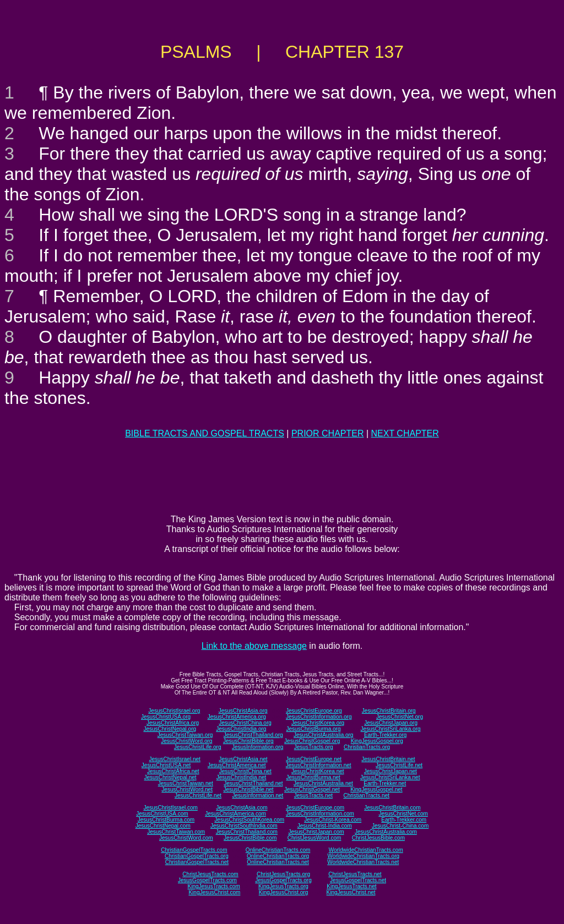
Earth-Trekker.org (385, 735)
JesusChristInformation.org (319, 717)
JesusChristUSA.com (162, 814)
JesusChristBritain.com (392, 808)
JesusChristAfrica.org (173, 723)
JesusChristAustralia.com (386, 832)
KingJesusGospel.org (377, 741)
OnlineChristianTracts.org (278, 856)
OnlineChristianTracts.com (278, 850)
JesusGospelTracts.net (358, 880)
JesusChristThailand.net (253, 783)
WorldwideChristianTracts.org (363, 856)
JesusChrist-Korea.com (333, 820)
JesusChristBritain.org (389, 711)
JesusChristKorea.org (318, 723)
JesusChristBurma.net (313, 777)
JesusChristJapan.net (391, 771)
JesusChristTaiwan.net (186, 783)
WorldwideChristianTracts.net (363, 862)
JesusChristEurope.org (314, 711)
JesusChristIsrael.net (174, 759)
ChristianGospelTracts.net (197, 862)
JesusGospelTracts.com (207, 880)
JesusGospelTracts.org (283, 880)
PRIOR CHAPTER (328, 433)
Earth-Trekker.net (385, 783)
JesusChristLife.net (399, 765)
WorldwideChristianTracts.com (366, 850)
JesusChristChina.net (245, 771)
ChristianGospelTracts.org (197, 856)
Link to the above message (254, 646)
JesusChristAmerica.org (237, 717)
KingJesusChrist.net (351, 892)
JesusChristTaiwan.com (176, 832)
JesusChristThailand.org (253, 735)
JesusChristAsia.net (243, 759)
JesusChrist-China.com (400, 826)
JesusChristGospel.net (312, 789)
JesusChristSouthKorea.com (249, 820)
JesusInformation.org (257, 747)
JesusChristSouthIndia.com (244, 826)
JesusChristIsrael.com (170, 808)
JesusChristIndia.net (242, 777)
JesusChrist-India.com (325, 826)
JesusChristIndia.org (241, 729)
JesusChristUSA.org (166, 717)
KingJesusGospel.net (376, 789)
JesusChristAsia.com (242, 808)
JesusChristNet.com (403, 814)
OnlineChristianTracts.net (278, 862)
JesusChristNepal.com (163, 826)
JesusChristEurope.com (315, 808)
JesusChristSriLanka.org (391, 729)
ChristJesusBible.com (378, 838)
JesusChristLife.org (198, 747)
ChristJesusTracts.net (355, 874)
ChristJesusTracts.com (210, 874)
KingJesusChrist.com (214, 892)
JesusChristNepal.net (170, 777)
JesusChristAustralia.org (323, 735)
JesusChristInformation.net (319, 765)
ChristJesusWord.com (314, 838)
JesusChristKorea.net (318, 771)
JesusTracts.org (314, 747)
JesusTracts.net (313, 795)
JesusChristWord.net (187, 789)
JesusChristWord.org (186, 741)
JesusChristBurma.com (166, 820)
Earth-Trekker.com (404, 820)
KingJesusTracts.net (351, 886)
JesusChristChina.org (245, 723)
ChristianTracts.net (366, 795)
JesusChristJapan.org (391, 723)
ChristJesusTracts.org (283, 874)
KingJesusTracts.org (283, 886)
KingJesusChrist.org (283, 892)
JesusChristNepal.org (170, 729)
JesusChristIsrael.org (174, 711)
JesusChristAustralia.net (323, 783)
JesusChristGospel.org (312, 741)
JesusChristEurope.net (314, 759)
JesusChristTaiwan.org (185, 735)
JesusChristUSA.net (166, 765)
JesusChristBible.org (248, 741)
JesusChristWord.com (186, 838)
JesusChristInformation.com (320, 814)
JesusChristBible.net (248, 789)
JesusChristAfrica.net (173, 771)
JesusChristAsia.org (243, 711)
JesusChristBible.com (250, 838)
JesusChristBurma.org (314, 729)
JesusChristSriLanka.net (390, 777)
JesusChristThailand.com (247, 832)
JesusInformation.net (257, 795)
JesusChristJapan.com (316, 832)
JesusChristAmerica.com (235, 814)
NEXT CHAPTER (405, 433)
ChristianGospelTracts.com (194, 850)
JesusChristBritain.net (388, 759)
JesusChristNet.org (400, 717)
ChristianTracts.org (367, 747)
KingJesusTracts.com (214, 886)
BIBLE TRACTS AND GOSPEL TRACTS (205, 433)
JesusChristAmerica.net (237, 765)
